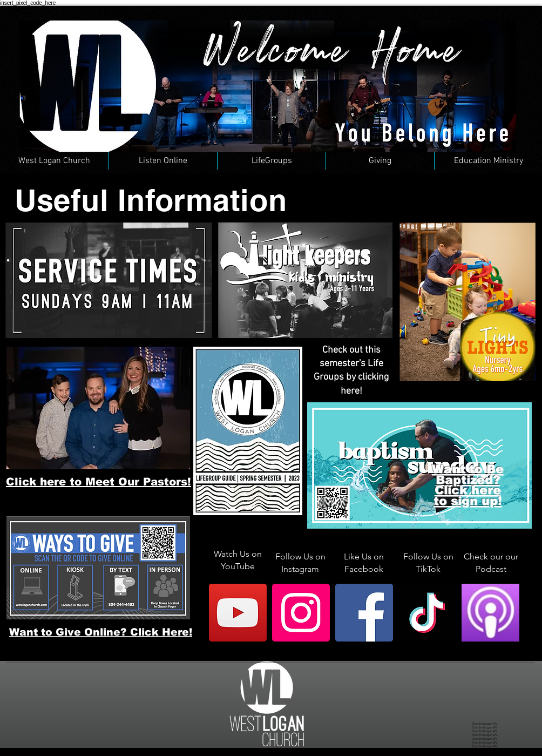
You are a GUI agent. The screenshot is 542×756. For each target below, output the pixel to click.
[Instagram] (301, 613)
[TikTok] (427, 613)
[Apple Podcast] (490, 613)
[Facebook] (364, 613)
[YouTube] (238, 613)
